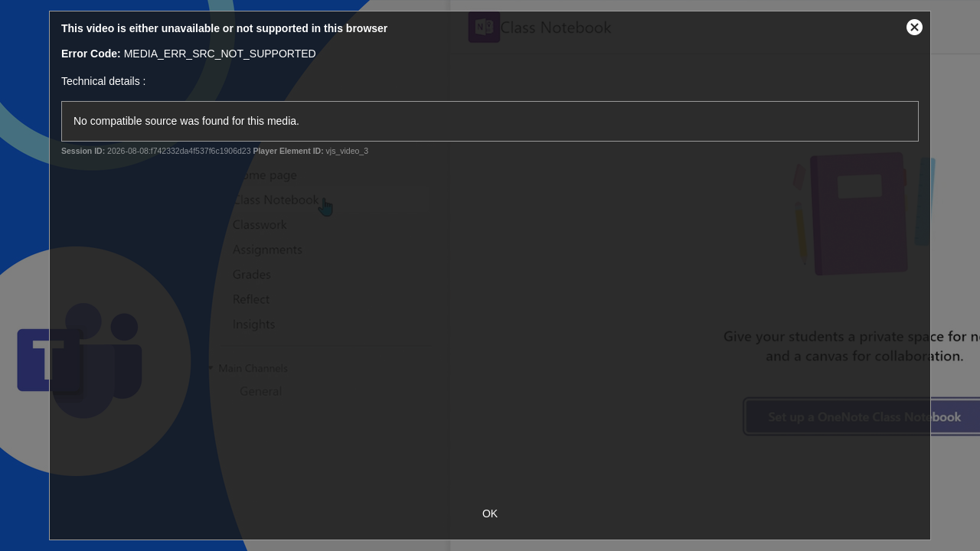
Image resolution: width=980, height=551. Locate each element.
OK (490, 514)
